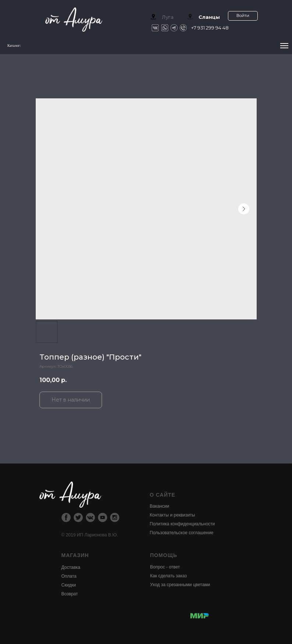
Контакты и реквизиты (173, 515)
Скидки (69, 585)
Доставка (71, 567)
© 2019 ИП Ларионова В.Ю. (90, 535)
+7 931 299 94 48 (210, 28)
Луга (168, 17)
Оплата (69, 576)
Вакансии (160, 506)
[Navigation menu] (284, 46)
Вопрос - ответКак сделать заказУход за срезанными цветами (180, 576)
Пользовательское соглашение (182, 533)
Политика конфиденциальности (182, 524)
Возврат (70, 594)
